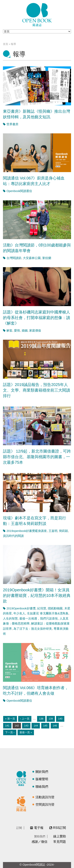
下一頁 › (10, 732)
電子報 (39, 828)
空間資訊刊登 (45, 804)
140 (60, 719)
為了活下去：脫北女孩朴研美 (33, 629)
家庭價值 (35, 330)
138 (41, 719)
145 (45, 726)
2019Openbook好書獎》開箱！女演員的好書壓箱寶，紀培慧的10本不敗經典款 (37, 595)
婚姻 (25, 330)
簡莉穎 (63, 531)
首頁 (6, 44)
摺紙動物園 (55, 608)
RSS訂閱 (59, 828)
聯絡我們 (42, 787)
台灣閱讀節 (14, 258)
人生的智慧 (10, 618)
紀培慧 (42, 608)
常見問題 (60, 842)
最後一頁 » (26, 732)
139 (51, 719)
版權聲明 (42, 779)
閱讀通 (22, 803)
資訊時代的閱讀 (13, 536)
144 (36, 726)
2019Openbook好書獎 (21, 608)
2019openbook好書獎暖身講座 (27, 531)
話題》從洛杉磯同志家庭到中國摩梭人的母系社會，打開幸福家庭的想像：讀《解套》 (37, 318)
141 (7, 726)
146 (55, 726)
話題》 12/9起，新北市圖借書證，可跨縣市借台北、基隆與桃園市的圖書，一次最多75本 (37, 457)
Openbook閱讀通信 (19, 191)
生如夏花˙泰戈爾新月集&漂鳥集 (48, 613)
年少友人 (19, 613)
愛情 (17, 330)
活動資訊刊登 (45, 797)
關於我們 (42, 772)
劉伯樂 (47, 258)
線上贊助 (60, 836)
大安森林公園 (32, 258)
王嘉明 (53, 531)
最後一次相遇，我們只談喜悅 (39, 618)
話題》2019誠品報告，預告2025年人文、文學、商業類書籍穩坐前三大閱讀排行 (37, 390)
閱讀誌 (22, 778)
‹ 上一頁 (25, 719)
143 (26, 726)
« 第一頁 (10, 719)
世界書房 (12, 124)
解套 (9, 330)
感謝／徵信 (39, 842)
